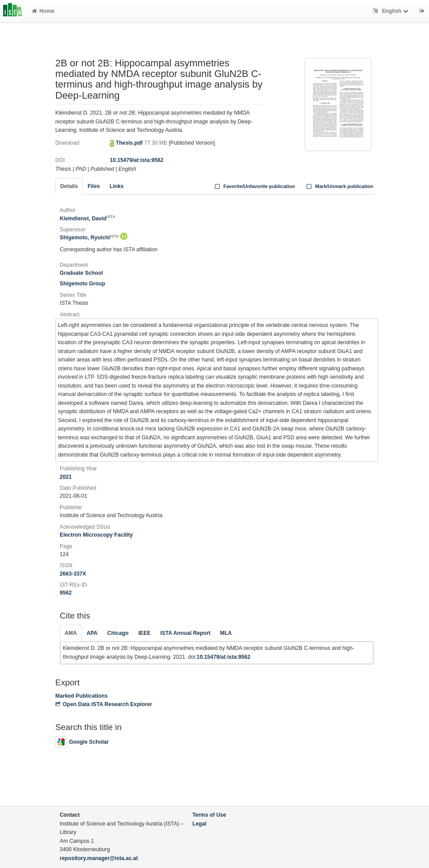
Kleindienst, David (88, 219)
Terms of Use (209, 815)
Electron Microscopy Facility (96, 535)
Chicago (118, 633)
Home (43, 11)
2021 (66, 477)
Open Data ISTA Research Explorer (104, 704)
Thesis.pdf (130, 143)
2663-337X (73, 574)
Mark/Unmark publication (339, 186)
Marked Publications (82, 696)
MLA (226, 633)
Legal (199, 824)
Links (117, 186)
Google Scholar (82, 742)
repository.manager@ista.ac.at (99, 858)
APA (92, 633)
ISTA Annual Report (185, 633)
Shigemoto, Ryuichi (89, 238)
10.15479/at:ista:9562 (136, 160)
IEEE (145, 633)
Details (69, 186)
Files (94, 186)
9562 (66, 593)
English (392, 11)
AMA (71, 633)
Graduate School (81, 273)
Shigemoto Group (82, 284)
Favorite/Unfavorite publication (254, 186)
